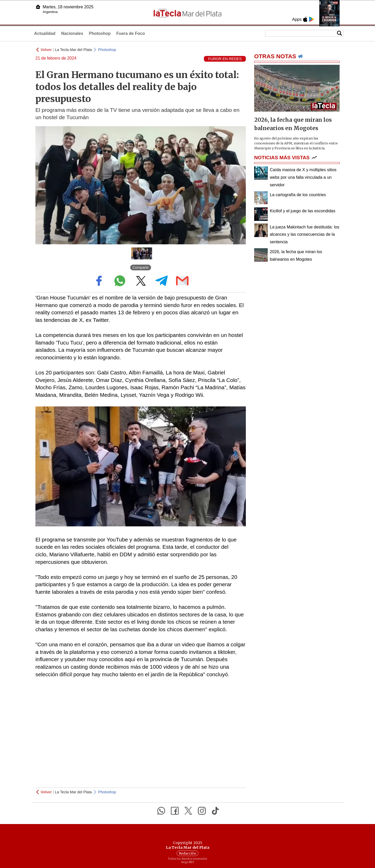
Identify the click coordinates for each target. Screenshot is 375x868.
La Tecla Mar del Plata (73, 50)
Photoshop (100, 33)
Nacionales (72, 33)
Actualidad (45, 33)
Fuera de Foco (131, 33)
